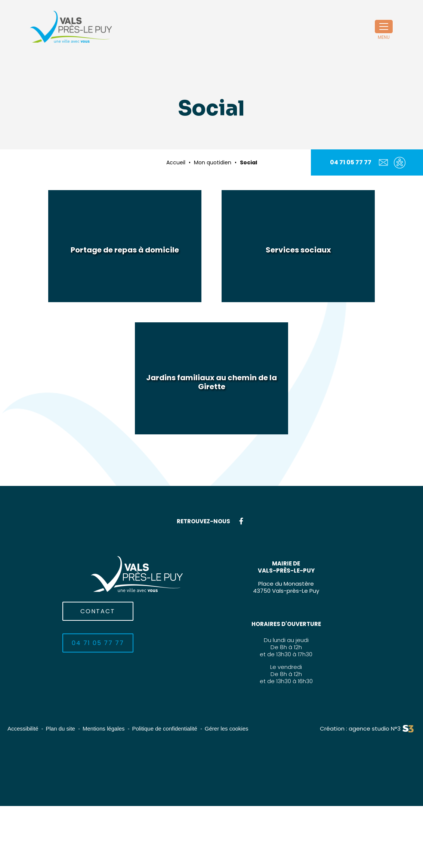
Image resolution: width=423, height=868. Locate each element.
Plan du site (61, 728)
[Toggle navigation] (384, 27)
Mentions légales (104, 728)
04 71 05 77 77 (351, 162)
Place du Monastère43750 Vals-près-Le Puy (286, 587)
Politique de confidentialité (165, 728)
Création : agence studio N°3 (360, 728)
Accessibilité (23, 728)
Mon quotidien (213, 162)
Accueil (176, 162)
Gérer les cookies (227, 728)
